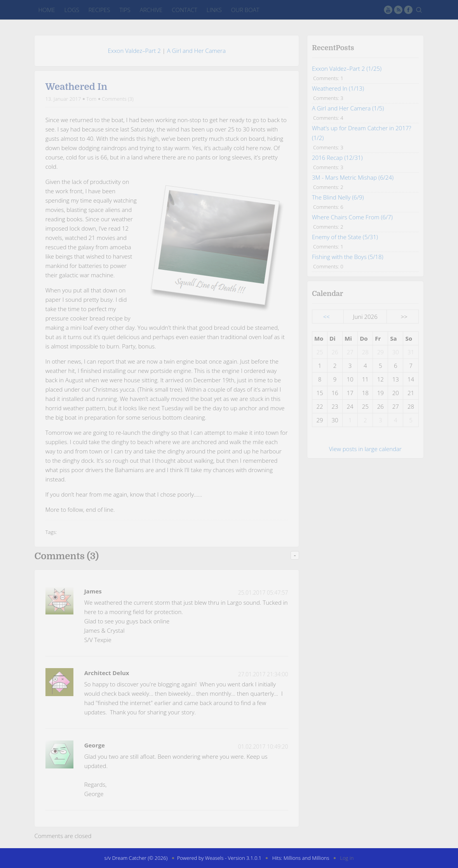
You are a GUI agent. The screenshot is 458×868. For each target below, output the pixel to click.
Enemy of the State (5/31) (345, 237)
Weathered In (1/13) (338, 88)
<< (327, 317)
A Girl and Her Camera (196, 51)
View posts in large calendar (365, 449)
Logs (72, 10)
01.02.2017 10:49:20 (263, 746)
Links (214, 10)
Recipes (99, 10)
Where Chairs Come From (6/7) (352, 217)
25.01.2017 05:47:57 (263, 592)
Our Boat (245, 10)
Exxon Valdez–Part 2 (134, 51)
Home (46, 10)
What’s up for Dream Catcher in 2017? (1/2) (362, 133)
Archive (151, 10)
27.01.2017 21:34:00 (263, 674)
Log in (347, 858)
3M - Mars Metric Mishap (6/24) (353, 177)
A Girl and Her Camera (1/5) (348, 108)
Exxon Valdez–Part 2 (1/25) (347, 68)
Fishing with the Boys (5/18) (348, 257)
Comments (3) (118, 99)
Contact (185, 10)
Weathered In (77, 87)
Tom (91, 99)
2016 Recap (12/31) (337, 157)
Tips (125, 10)
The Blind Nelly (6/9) (338, 197)
